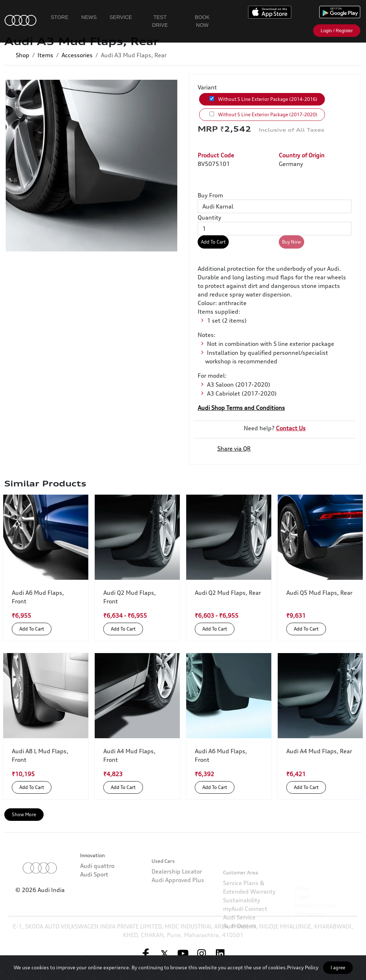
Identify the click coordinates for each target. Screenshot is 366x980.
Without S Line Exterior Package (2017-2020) (263, 114)
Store (60, 17)
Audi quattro (97, 883)
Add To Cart (213, 242)
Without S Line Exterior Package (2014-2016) (263, 99)
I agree (338, 967)
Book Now (202, 21)
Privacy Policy (303, 967)
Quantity (209, 217)
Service (121, 17)
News (89, 17)
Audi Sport (94, 892)
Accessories (77, 55)
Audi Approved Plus (178, 906)
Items (45, 55)
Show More (24, 814)
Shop (23, 55)
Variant (207, 87)
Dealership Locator (177, 897)
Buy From (210, 195)
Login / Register (337, 31)
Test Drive (160, 21)
